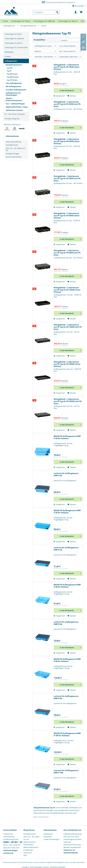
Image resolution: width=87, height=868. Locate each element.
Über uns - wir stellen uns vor (15, 149)
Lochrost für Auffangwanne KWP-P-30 (66, 549)
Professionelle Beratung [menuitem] (72, 834)
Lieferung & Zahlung (13, 142)
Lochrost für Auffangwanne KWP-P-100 (66, 772)
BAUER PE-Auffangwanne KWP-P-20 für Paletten (67, 437)
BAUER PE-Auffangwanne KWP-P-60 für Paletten (67, 660)
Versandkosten (41, 862)
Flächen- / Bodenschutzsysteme (14, 99)
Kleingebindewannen (14, 65)
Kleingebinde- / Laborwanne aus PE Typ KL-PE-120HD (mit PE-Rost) (68, 327)
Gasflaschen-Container (14, 110)
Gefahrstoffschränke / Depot (17, 107)
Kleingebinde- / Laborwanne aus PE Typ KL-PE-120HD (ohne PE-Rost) (67, 290)
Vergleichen (59, 96)
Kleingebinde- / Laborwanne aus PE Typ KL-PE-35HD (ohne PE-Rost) (67, 141)
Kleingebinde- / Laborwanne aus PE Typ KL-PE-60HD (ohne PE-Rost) (67, 216)
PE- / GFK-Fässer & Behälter (15, 114)
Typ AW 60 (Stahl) (13, 77)
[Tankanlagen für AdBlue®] (44, 21)
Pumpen (8, 56)
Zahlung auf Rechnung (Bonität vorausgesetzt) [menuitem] (72, 846)
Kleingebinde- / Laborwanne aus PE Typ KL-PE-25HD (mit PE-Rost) (67, 104)
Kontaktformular (12, 145)
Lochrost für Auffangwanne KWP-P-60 (66, 697)
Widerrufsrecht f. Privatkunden (30, 843)
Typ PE (9, 71)
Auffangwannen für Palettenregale (13, 94)
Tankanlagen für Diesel (13, 34)
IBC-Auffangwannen (13, 86)
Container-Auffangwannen (16, 90)
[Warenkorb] (81, 12)
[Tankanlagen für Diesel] (21, 21)
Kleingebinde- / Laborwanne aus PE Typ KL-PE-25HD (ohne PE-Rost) (67, 67)
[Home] (5, 21)
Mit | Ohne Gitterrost (67, 51)
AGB (25, 855)
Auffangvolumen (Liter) (43, 46)
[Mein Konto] (76, 12)
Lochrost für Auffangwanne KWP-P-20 (66, 474)
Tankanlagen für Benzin (14, 43)
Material (38, 51)
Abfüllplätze (9, 52)
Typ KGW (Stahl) (12, 74)
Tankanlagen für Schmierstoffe (16, 47)
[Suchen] (57, 12)
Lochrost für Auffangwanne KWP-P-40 (66, 623)
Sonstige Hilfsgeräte (12, 119)
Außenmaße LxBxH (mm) (69, 57)
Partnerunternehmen (14, 157)
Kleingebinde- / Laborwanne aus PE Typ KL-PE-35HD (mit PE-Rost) (67, 179)
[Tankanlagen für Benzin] (68, 21)
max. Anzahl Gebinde (67, 46)
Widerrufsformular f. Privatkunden (31, 849)
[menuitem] (46, 12)
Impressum (28, 853)
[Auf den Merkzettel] (72, 96)
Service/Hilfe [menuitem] (78, 6)
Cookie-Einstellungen (51, 839)
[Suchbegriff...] (46, 12)
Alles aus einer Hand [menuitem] (71, 837)
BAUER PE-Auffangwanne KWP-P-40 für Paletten (67, 586)
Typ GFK (10, 68)
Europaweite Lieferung (41, 2)
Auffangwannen (11, 61)
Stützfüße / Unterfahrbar (44, 57)
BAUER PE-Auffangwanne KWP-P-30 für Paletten (67, 512)
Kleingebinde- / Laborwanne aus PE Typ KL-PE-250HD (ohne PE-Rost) (67, 364)
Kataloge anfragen (13, 154)
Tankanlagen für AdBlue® (14, 39)
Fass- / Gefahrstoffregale (15, 104)
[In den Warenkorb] (68, 91)
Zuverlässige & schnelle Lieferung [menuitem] (72, 841)
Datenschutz (48, 834)
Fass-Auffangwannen (14, 83)
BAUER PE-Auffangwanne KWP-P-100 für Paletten (67, 734)
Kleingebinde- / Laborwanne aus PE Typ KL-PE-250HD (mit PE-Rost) (68, 401)
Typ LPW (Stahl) (12, 80)
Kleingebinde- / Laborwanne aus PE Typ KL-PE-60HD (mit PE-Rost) (67, 253)
